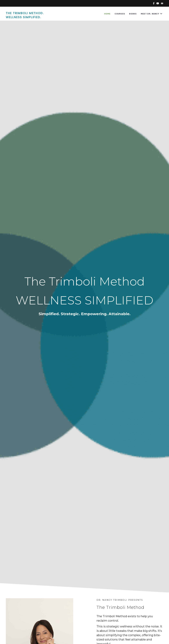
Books (133, 14)
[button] (161, 14)
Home (107, 14)
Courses (120, 14)
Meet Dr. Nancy (150, 14)
